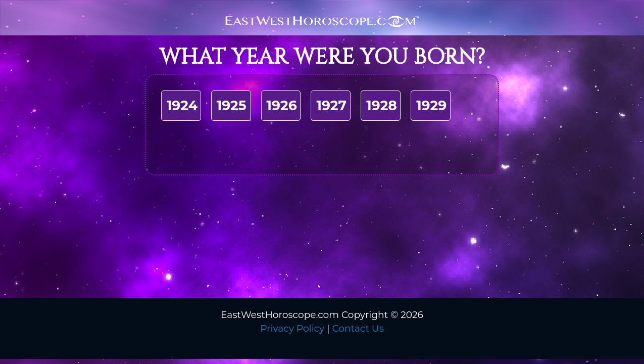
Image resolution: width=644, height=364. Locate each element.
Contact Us (358, 328)
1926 (282, 105)
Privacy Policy (292, 328)
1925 (232, 105)
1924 (182, 105)
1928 (382, 105)
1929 (431, 105)
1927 (331, 105)
